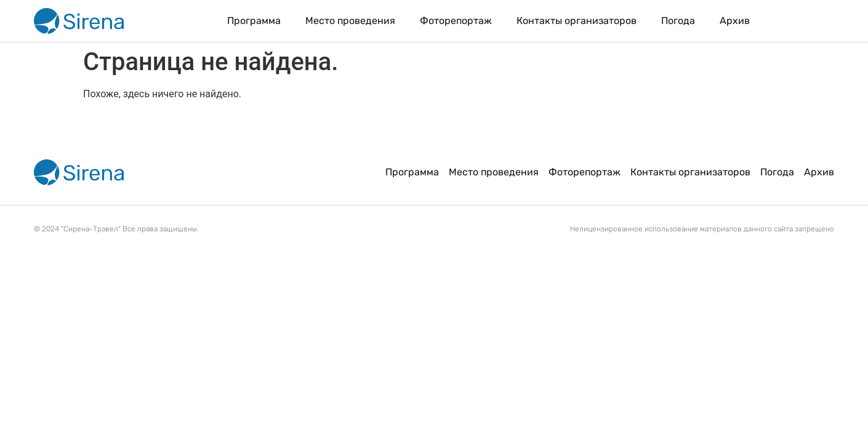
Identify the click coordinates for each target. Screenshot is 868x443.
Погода (678, 21)
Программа (254, 21)
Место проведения (350, 21)
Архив (735, 21)
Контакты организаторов (577, 21)
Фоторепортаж (456, 21)
